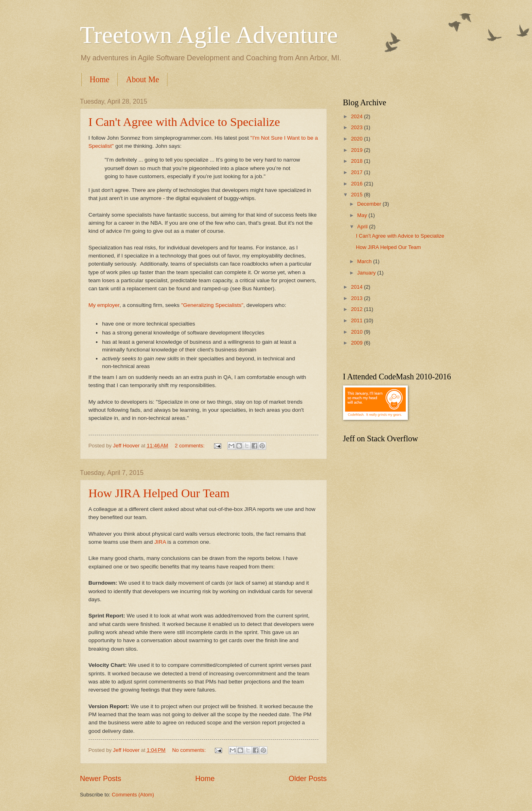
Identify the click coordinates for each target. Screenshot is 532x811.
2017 (357, 172)
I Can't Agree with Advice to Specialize (184, 122)
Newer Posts (101, 779)
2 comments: (190, 446)
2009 (357, 343)
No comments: (190, 750)
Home (100, 79)
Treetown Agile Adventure (209, 35)
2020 (357, 139)
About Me (142, 79)
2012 (357, 309)
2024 (357, 116)
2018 (357, 161)
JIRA (161, 542)
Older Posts (307, 779)
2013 (357, 298)
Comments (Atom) (133, 795)
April (363, 227)
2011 (357, 320)
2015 (357, 195)
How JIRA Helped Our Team (159, 493)
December (370, 204)
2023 (357, 127)
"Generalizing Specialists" (212, 305)
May (363, 215)
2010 (357, 332)
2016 (357, 184)
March (365, 261)
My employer (104, 305)
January (367, 273)
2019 (357, 150)
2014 (357, 287)
